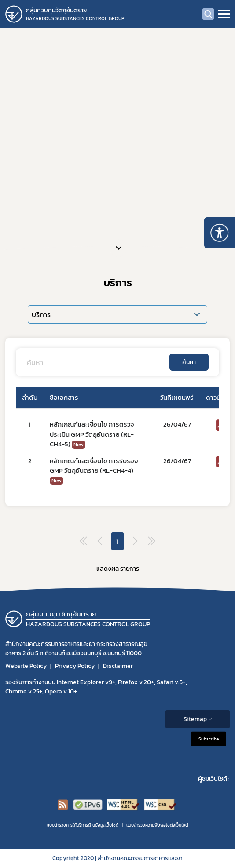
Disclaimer (118, 666)
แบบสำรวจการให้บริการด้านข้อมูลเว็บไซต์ (83, 825)
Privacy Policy (75, 666)
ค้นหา (189, 362)
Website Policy (26, 666)
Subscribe (209, 739)
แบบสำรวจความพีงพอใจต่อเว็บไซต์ (157, 825)
